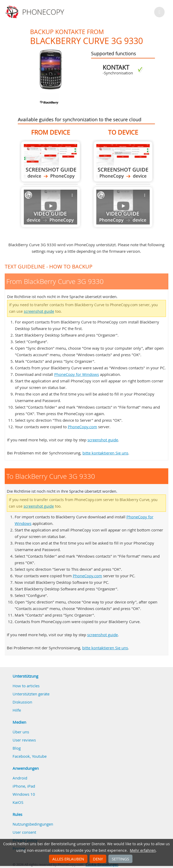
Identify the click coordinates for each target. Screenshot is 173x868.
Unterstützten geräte (31, 694)
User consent (24, 832)
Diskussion (22, 702)
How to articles (26, 686)
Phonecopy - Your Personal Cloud (35, 12)
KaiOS (18, 802)
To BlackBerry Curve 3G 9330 (123, 161)
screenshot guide (39, 311)
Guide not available (51, 207)
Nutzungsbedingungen (33, 824)
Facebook (21, 756)
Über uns (21, 732)
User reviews (24, 740)
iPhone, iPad (24, 786)
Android (20, 778)
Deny (98, 859)
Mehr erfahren (143, 850)
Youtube (39, 756)
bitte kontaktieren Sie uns (105, 453)
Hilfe (17, 710)
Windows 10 (24, 794)
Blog (17, 748)
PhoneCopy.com (82, 427)
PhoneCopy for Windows (77, 374)
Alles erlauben (68, 859)
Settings (120, 859)
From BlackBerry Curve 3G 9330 (51, 161)
